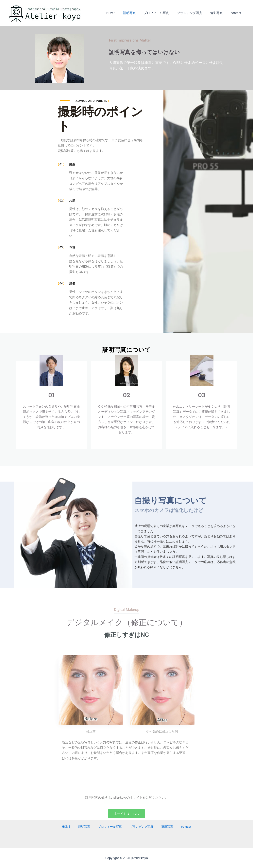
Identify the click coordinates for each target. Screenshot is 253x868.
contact (237, 13)
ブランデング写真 (194, 13)
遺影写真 (219, 13)
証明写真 (137, 13)
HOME (119, 13)
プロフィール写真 (162, 13)
